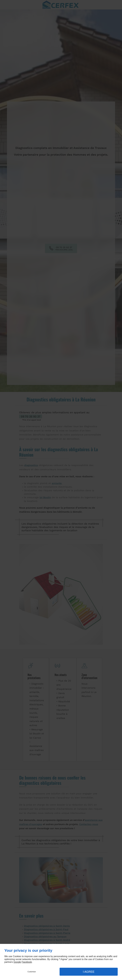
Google (17, 962)
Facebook (27, 962)
